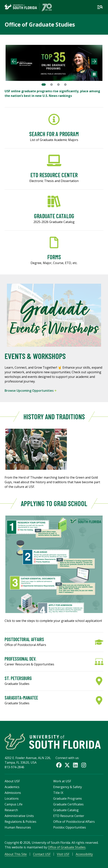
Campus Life (14, 804)
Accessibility (84, 854)
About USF (12, 781)
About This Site (16, 854)
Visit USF (63, 854)
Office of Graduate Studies (40, 24)
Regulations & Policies (20, 822)
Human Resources (18, 827)
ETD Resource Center (69, 816)
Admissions (13, 793)
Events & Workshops (35, 356)
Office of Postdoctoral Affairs (74, 822)
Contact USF (42, 854)
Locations (12, 798)
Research (11, 810)
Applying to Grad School (54, 503)
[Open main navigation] (100, 7)
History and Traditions (54, 416)
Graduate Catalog (66, 810)
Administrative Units (19, 816)
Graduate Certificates (68, 804)
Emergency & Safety (68, 787)
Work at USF (62, 781)
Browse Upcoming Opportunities (30, 391)
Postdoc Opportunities (70, 827)
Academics (12, 787)
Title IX (58, 793)
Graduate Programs (68, 798)
